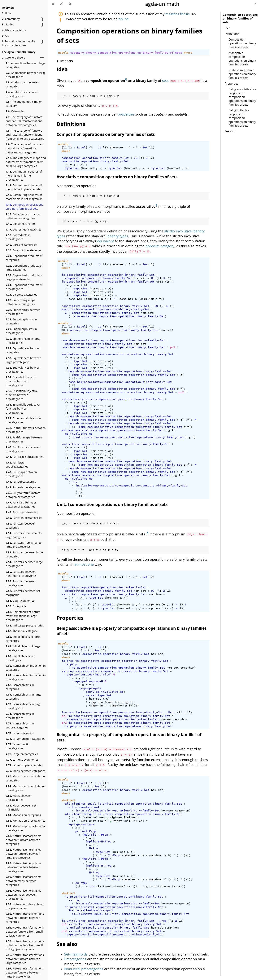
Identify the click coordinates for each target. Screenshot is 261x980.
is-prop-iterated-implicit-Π (88, 675)
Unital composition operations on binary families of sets (242, 74)
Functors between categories (21, 525)
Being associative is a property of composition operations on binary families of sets (242, 97)
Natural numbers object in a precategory (25, 906)
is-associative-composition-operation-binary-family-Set (108, 275)
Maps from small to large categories (25, 778)
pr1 (173, 347)
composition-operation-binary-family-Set (95, 158)
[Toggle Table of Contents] (53, 4)
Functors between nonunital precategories (21, 574)
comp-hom (163, 282)
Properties (231, 83)
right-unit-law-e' (128, 821)
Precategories (75, 959)
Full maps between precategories (21, 474)
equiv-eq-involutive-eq (105, 692)
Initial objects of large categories (23, 639)
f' (101, 855)
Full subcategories (21, 482)
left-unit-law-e (92, 817)
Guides (8, 24)
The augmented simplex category (24, 104)
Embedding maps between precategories (20, 302)
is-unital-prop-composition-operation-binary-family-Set (108, 921)
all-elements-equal (84, 807)
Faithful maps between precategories (24, 439)
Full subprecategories (23, 487)
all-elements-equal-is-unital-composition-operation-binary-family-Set (124, 804)
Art (5, 36)
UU (99, 147)
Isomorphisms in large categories (24, 697)
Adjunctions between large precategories (26, 75)
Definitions (232, 34)
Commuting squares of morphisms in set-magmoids (24, 197)
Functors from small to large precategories (24, 545)
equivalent (106, 241)
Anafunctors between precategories (22, 94)
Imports (67, 61)
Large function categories (25, 739)
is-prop (71, 664)
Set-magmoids (76, 954)
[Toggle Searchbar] (70, 4)
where (188, 53)
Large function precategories (18, 746)
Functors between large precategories (24, 564)
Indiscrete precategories (25, 625)
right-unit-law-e (124, 817)
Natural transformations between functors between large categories (25, 959)
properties (126, 114)
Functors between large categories (24, 554)
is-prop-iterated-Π (87, 681)
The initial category (21, 631)
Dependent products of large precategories (24, 277)
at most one (84, 564)
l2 (70, 147)
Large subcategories (22, 760)
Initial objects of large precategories (23, 648)
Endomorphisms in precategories (21, 331)
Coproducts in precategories (18, 237)
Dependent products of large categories (24, 268)
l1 (65, 147)
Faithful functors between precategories (26, 430)
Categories (15, 111)
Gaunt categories (20, 601)
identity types (117, 236)
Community (11, 19)
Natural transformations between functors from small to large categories (25, 932)
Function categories (22, 512)
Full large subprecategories (17, 464)
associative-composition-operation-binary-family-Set (105, 306)
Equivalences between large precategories (24, 360)
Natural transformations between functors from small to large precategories (25, 945)
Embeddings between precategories (23, 312)
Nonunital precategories (84, 969)
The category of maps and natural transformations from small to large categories (26, 162)
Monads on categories (23, 815)
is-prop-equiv (90, 688)
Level (81, 147)
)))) (187, 855)
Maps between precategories (19, 798)
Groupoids (16, 606)
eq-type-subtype (81, 824)
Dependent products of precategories (24, 287)
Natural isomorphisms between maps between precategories (24, 895)
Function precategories (24, 518)
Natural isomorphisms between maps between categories (24, 881)
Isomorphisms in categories (20, 687)
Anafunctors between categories (22, 84)
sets (165, 81)
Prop (172, 712)
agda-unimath (162, 4)
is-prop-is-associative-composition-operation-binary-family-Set (115, 661)
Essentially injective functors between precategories (22, 395)
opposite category (160, 246)
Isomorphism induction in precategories (26, 677)
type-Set (72, 168)
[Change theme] (61, 4)
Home (7, 13)
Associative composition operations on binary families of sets (242, 59)
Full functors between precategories (23, 449)
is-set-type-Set (99, 695)
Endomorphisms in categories (21, 321)
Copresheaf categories (24, 229)
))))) (135, 705)
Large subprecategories (24, 765)
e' (74, 821)
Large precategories (22, 754)
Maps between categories (26, 771)
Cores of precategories (24, 250)
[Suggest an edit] (255, 4)
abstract (68, 800)
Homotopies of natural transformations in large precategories (24, 616)
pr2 (181, 392)
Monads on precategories (26, 821)
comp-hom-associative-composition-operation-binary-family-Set (113, 340)
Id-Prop (114, 855)
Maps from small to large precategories (25, 788)
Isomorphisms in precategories (20, 716)
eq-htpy (81, 883)
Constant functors (21, 224)
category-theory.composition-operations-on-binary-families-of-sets (126, 53)
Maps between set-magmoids (21, 807)
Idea (227, 28)
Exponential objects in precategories (23, 420)
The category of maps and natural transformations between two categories (25, 148)
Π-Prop (94, 848)
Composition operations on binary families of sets (24, 207)
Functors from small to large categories (24, 535)
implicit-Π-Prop (95, 835)
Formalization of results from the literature (19, 43)
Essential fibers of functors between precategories (21, 381)
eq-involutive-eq (79, 434)
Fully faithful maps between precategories (21, 504)
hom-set (117, 147)
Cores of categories (21, 245)
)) (111, 288)
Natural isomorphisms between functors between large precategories (24, 854)
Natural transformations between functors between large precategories (25, 972)
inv (92, 886)
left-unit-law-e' (94, 821)
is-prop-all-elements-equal (91, 910)
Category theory (14, 57)
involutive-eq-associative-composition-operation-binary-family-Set (117, 354)
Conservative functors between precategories (23, 216)
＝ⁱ (115, 299)
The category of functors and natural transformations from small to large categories (25, 135)
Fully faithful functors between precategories (23, 495)
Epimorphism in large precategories (23, 341)
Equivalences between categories (24, 350)
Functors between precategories (21, 583)
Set (145, 147)
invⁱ (75, 482)
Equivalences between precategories (24, 370)
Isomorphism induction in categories (26, 668)
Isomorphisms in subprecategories (20, 725)
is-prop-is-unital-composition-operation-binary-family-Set (114, 897)
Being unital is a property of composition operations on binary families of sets (242, 118)
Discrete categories (21, 294)
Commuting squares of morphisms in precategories (24, 187)
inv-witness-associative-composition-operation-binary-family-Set (116, 444)
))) (83, 496)
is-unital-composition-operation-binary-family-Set (104, 587)
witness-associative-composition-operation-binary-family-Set (112, 399)
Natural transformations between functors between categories (25, 918)
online (124, 19)
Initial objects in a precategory (21, 658)
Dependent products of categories (24, 258)
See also (230, 131)
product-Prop (86, 831)
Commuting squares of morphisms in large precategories (24, 176)
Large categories (20, 733)
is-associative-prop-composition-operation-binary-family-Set (112, 712)
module (63, 53)
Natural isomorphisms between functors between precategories (24, 867)
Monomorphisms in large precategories (25, 828)
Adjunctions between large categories (26, 65)
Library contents (14, 30)
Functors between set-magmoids (23, 593)
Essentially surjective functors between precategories (23, 409)
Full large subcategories (24, 457)
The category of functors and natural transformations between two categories (24, 121)
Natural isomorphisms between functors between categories (24, 840)
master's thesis (178, 14)
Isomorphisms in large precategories (24, 706)
